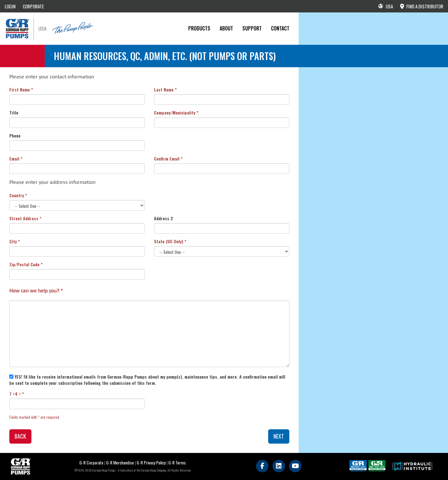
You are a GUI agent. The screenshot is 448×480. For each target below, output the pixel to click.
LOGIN (10, 6)
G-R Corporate (91, 462)
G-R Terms (177, 462)
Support (252, 28)
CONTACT (280, 28)
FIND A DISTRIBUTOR (422, 6)
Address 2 (163, 218)
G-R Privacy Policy (151, 462)
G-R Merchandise (120, 462)
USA (386, 6)
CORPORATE (33, 6)
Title (14, 113)
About (226, 28)
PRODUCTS (199, 28)
